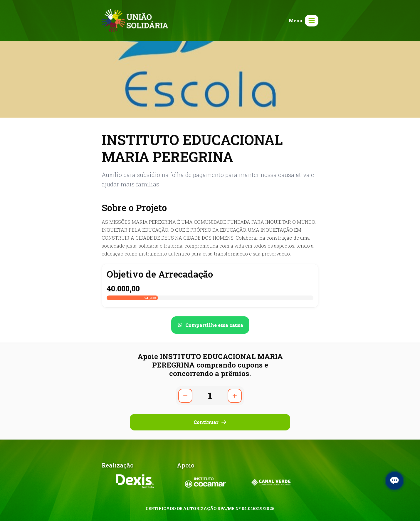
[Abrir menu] (302, 21)
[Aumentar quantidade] (235, 396)
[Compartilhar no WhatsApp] (210, 325)
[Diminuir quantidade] (185, 396)
